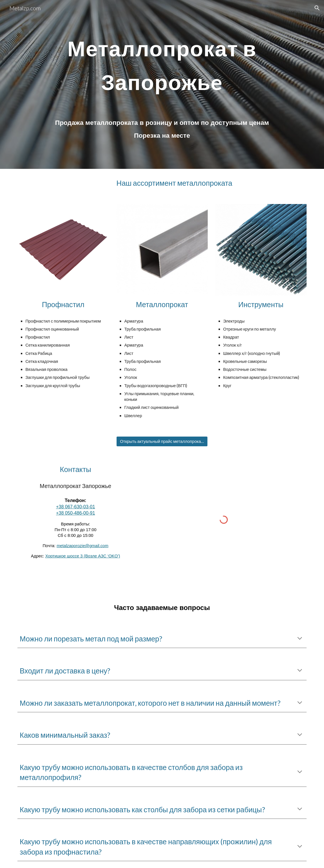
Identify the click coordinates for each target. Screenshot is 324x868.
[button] (317, 8)
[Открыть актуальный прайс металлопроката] (162, 441)
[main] (162, 61)
